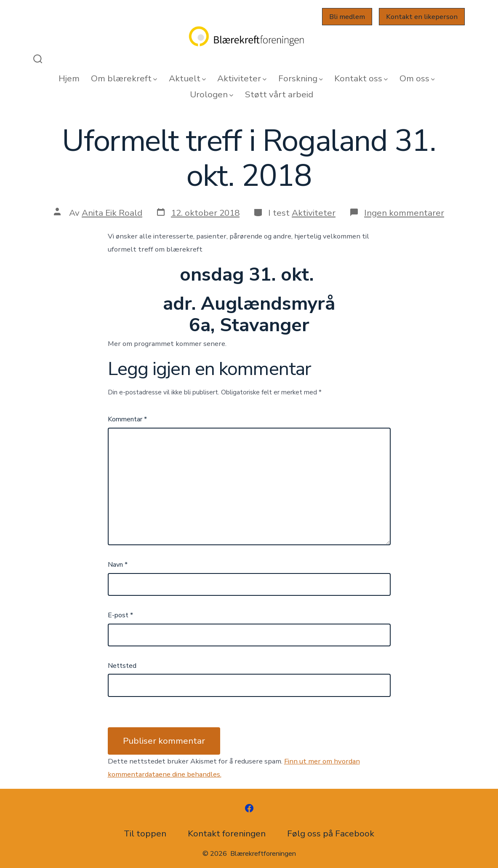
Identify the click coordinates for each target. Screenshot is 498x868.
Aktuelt (187, 78)
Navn (118, 565)
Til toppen (145, 833)
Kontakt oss (361, 78)
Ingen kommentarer (404, 213)
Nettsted (122, 666)
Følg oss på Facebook (331, 833)
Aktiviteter (242, 78)
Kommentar (127, 419)
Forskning (301, 78)
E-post (120, 615)
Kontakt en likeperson (422, 17)
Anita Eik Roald (112, 213)
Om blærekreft (124, 78)
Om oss (417, 78)
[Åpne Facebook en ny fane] (249, 808)
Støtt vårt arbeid (279, 94)
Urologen (212, 94)
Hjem (69, 78)
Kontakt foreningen (227, 833)
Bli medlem (347, 17)
